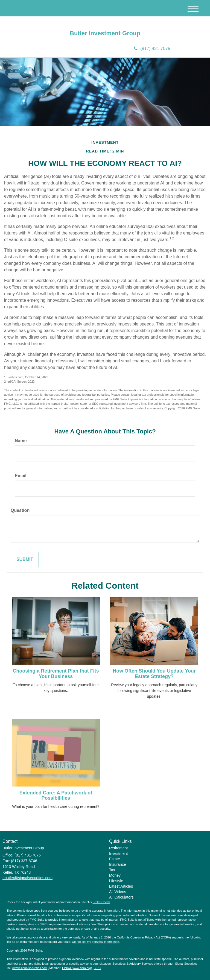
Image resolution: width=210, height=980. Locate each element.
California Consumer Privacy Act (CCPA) (144, 937)
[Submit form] (25, 560)
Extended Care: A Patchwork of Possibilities (56, 796)
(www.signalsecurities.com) (30, 968)
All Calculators (121, 897)
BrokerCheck (101, 902)
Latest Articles (121, 886)
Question (20, 510)
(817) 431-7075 (152, 49)
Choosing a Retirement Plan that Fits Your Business (56, 674)
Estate (115, 859)
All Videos (118, 892)
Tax (112, 870)
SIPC (97, 968)
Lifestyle (116, 881)
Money (115, 875)
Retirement (118, 848)
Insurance (117, 864)
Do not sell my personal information (95, 942)
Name (21, 441)
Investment (118, 853)
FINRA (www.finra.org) (77, 968)
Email (21, 476)
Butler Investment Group (105, 33)
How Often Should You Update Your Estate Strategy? (154, 674)
